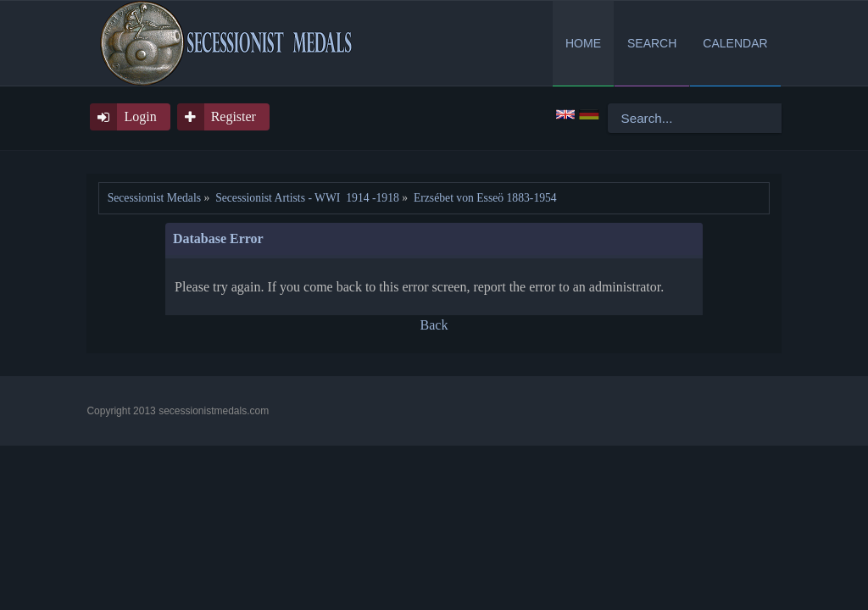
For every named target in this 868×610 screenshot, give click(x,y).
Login (140, 116)
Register (234, 116)
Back (434, 325)
